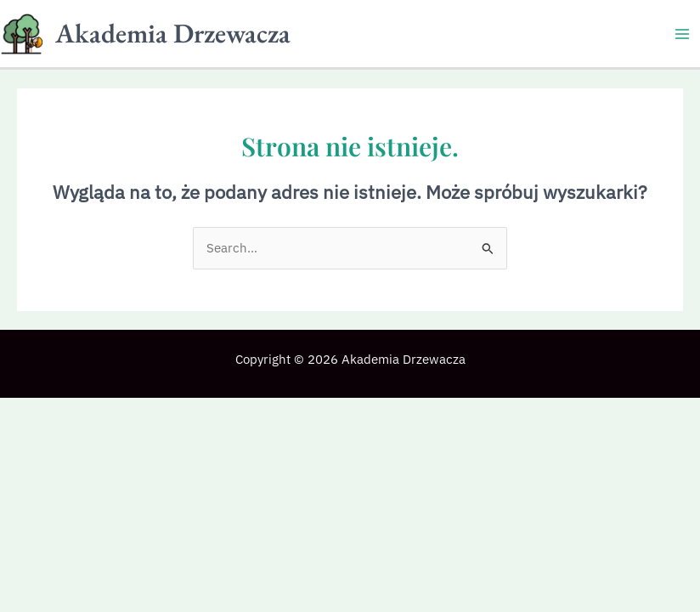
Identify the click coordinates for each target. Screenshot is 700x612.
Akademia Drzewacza (173, 33)
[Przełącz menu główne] (682, 34)
